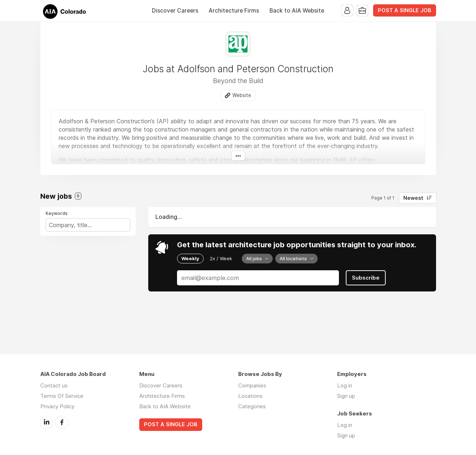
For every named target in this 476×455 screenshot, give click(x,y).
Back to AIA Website (297, 11)
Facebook (62, 422)
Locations (250, 396)
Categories (252, 406)
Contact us (54, 385)
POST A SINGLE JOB (405, 10)
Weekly (190, 258)
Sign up (346, 396)
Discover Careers (175, 11)
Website (242, 95)
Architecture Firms (234, 11)
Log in (345, 385)
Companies (252, 385)
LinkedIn (46, 422)
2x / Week (221, 258)
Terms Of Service (62, 396)
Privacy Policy (57, 406)
